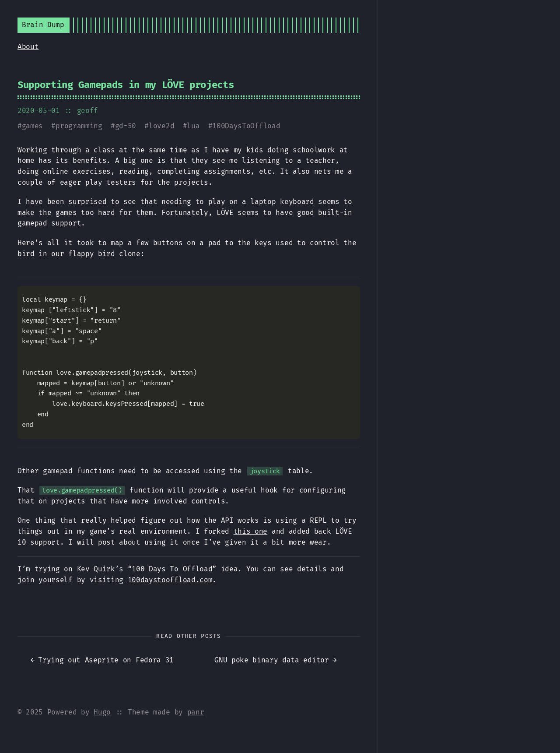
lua (193, 126)
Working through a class (66, 150)
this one (250, 531)
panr (196, 712)
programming (79, 126)
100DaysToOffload (246, 126)
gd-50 (126, 126)
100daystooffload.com (170, 580)
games (32, 126)
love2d (161, 126)
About (28, 47)
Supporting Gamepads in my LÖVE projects (126, 85)
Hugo (102, 712)
